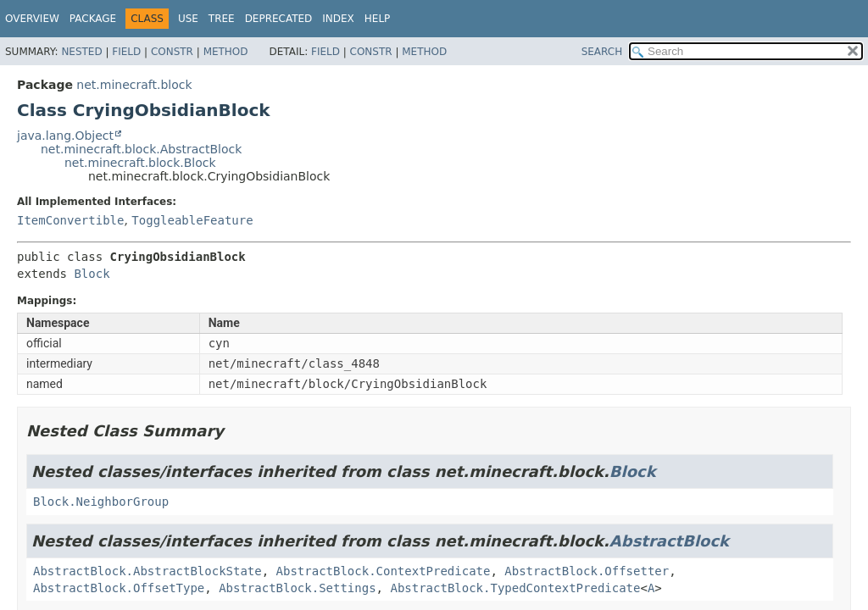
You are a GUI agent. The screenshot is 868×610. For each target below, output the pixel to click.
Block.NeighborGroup (101, 502)
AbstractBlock (669, 541)
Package (93, 19)
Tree (222, 19)
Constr (172, 52)
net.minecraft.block (134, 85)
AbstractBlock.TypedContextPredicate (515, 588)
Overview (32, 19)
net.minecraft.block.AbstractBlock (141, 149)
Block (92, 274)
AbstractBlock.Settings (297, 588)
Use (188, 19)
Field (126, 52)
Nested (81, 52)
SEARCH (602, 52)
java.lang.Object (65, 136)
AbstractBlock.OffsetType (119, 588)
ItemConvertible (70, 220)
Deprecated (279, 19)
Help (378, 19)
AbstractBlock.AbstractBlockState (147, 571)
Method (226, 52)
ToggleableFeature (192, 220)
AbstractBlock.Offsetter (587, 571)
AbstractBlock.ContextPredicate (384, 571)
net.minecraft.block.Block (140, 163)
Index (338, 19)
